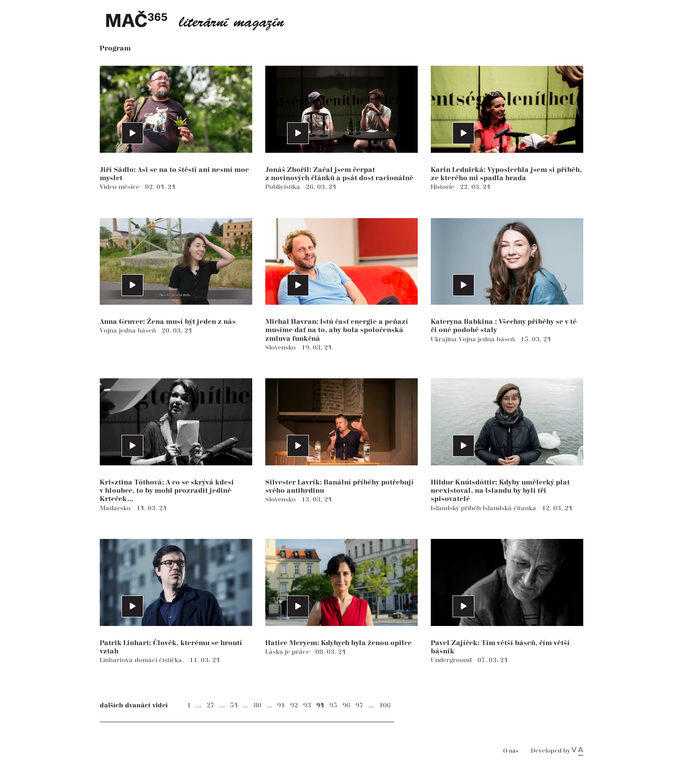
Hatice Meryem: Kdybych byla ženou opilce (338, 643)
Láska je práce (288, 652)
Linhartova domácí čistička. (143, 660)
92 (294, 705)
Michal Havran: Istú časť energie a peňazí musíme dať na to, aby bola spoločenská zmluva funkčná (337, 330)
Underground (452, 660)
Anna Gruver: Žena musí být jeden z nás (168, 322)
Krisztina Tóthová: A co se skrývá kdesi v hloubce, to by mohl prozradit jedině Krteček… (167, 491)
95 (333, 705)
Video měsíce (120, 187)
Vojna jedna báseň (129, 331)
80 (257, 705)
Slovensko (281, 348)
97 (359, 705)
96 (346, 705)
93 (307, 705)
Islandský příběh (457, 508)
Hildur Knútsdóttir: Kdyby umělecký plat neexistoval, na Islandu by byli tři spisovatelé (500, 491)
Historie (443, 187)
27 (210, 705)
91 (281, 705)
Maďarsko (116, 508)
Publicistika (284, 187)
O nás (511, 751)
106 (385, 705)
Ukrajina (445, 339)
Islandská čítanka (510, 508)
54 (234, 705)
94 (320, 705)
